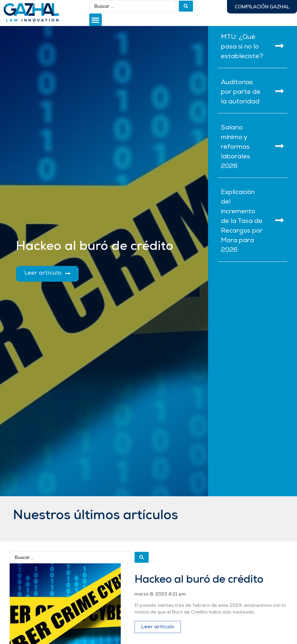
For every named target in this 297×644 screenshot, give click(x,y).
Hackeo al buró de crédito (199, 580)
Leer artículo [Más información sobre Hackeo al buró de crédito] (158, 627)
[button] (96, 20)
